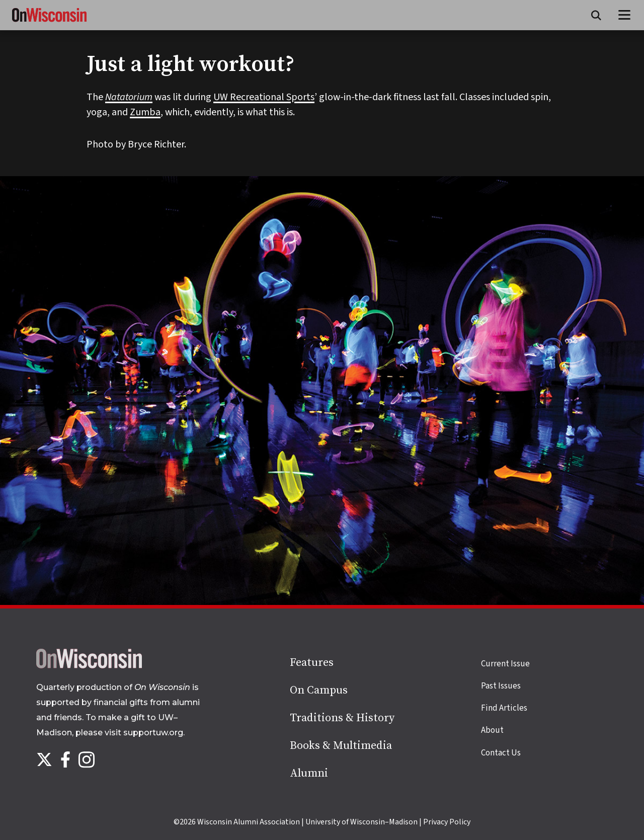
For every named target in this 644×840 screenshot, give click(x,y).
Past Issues (501, 686)
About (492, 730)
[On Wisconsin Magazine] (49, 22)
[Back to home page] (89, 666)
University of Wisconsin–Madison (361, 822)
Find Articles (504, 708)
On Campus (319, 690)
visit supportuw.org (144, 733)
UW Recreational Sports (264, 97)
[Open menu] (625, 15)
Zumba (145, 112)
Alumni (309, 773)
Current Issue (505, 664)
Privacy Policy (447, 822)
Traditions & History (342, 718)
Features (312, 663)
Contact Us (501, 753)
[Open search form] (596, 15)
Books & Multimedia (341, 746)
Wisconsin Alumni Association (249, 822)
